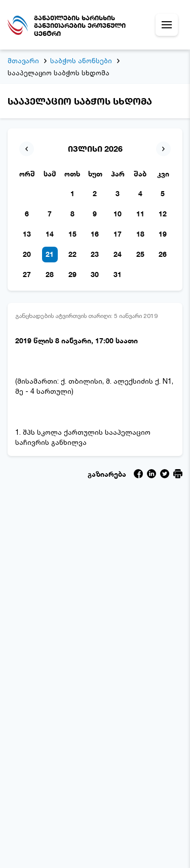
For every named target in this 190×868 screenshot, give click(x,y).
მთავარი (23, 61)
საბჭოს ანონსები (81, 61)
